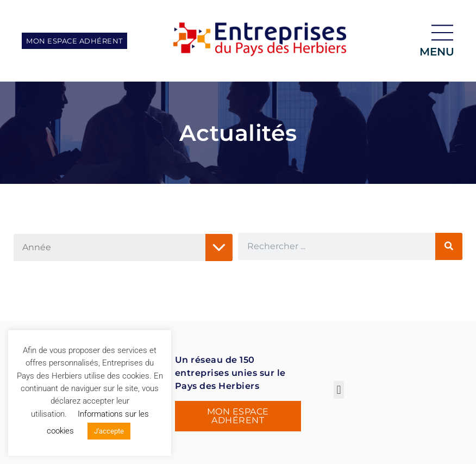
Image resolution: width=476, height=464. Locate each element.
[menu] (442, 33)
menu (437, 52)
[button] (339, 390)
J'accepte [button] (109, 431)
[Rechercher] (449, 246)
